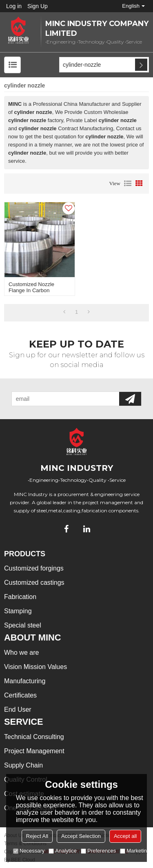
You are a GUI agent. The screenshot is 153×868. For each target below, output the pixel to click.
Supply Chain (23, 765)
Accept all (125, 836)
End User (18, 709)
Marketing (135, 851)
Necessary (29, 851)
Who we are (21, 653)
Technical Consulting (34, 737)
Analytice (63, 851)
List (128, 184)
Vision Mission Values (35, 667)
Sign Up (38, 6)
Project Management (34, 751)
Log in (14, 6)
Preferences (98, 851)
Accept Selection (81, 836)
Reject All (37, 836)
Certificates (20, 695)
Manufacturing (25, 681)
